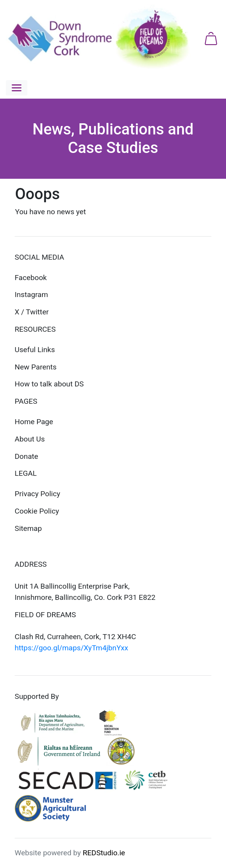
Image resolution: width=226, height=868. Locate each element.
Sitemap (28, 528)
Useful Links (35, 350)
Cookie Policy (37, 511)
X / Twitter (32, 312)
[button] (17, 88)
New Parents (36, 367)
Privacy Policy (37, 494)
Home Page (34, 422)
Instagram (31, 295)
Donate (26, 456)
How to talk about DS (49, 384)
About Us (30, 439)
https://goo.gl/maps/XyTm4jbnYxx (71, 648)
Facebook (31, 278)
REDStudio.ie (104, 853)
